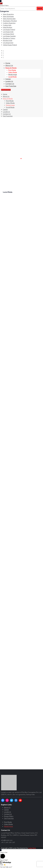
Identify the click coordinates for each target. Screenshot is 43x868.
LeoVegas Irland (8, 34)
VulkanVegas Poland (10, 45)
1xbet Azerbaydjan (9, 19)
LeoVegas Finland (9, 30)
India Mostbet (8, 27)
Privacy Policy (9, 816)
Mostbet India (8, 40)
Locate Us (9, 81)
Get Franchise (11, 86)
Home (8, 63)
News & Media (11, 68)
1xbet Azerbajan (8, 16)
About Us (9, 65)
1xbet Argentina (8, 14)
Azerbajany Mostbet (10, 21)
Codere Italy (7, 25)
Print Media (12, 70)
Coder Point (32, 848)
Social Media (12, 77)
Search (40, 8)
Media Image (13, 74)
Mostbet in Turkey (9, 38)
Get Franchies (6, 90)
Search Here (4, 5)
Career (8, 79)
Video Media (13, 72)
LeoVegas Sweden (9, 36)
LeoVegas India (8, 32)
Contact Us (10, 84)
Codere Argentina (9, 23)
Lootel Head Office (8, 833)
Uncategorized (8, 43)
